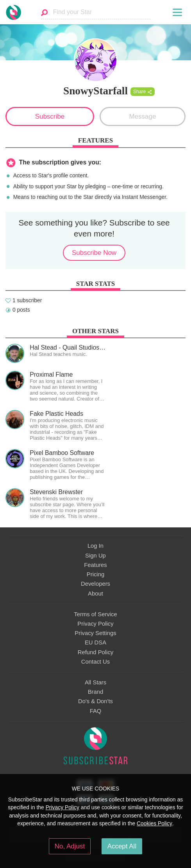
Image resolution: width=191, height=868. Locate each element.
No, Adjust (70, 846)
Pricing (95, 574)
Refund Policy (96, 652)
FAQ (96, 711)
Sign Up (95, 556)
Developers (95, 584)
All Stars (95, 682)
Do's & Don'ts (95, 701)
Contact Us (95, 662)
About (95, 594)
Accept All (122, 846)
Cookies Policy (154, 823)
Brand (96, 692)
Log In (95, 546)
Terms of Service (95, 614)
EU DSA (95, 642)
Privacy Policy (95, 624)
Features (95, 565)
